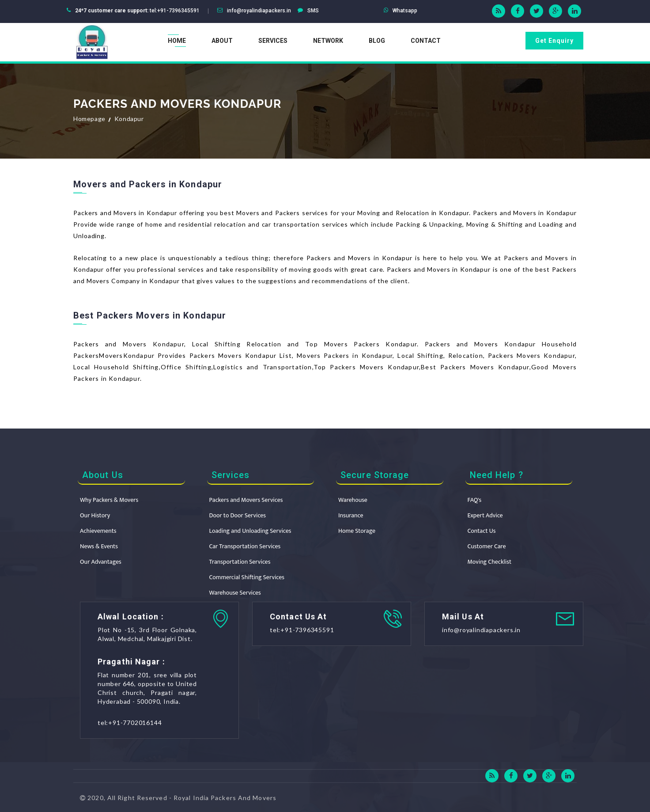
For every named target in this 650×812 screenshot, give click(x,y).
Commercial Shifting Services (247, 577)
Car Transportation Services (245, 546)
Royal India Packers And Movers (225, 798)
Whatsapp (405, 11)
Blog (377, 41)
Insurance (351, 515)
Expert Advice (485, 515)
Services (273, 41)
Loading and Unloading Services (250, 531)
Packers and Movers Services (246, 500)
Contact (426, 41)
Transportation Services (240, 562)
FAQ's (475, 500)
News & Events (99, 546)
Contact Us (482, 531)
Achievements (98, 531)
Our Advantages (101, 562)
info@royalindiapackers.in (259, 11)
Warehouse (353, 500)
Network (328, 41)
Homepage (89, 119)
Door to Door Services (238, 515)
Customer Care (487, 546)
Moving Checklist (490, 562)
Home (177, 41)
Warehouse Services (235, 593)
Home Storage (357, 531)
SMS (313, 11)
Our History (95, 515)
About (222, 41)
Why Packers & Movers (109, 500)
